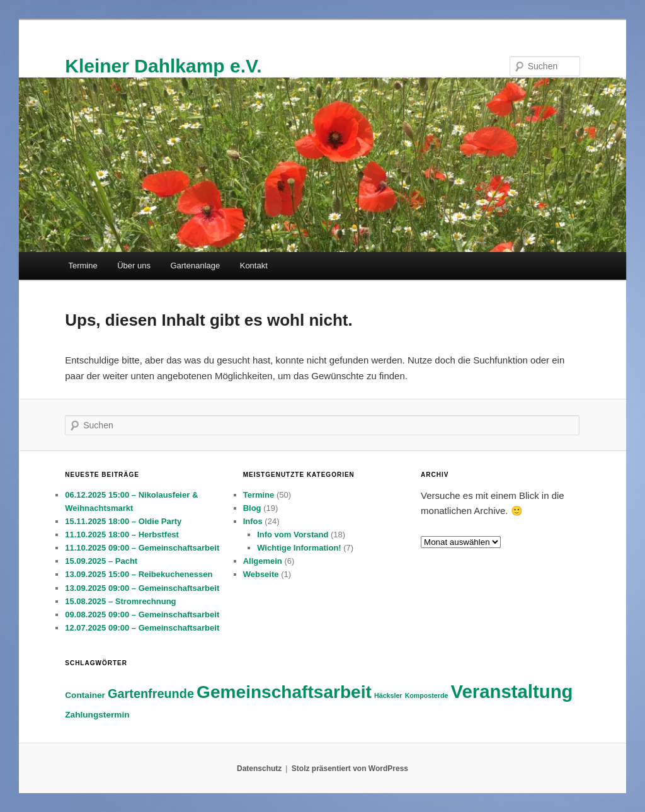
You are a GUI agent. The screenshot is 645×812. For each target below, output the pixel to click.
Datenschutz (259, 769)
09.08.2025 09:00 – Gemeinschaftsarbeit (142, 615)
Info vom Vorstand (293, 535)
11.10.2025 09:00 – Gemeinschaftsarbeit (142, 548)
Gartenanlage (195, 266)
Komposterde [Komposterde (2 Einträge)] (427, 695)
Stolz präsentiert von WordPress (350, 769)
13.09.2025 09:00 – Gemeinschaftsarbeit (142, 588)
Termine (83, 266)
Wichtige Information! (299, 548)
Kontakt (254, 266)
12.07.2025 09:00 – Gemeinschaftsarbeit (142, 628)
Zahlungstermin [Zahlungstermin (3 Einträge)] (97, 715)
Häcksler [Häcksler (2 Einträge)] (388, 695)
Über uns (134, 266)
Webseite (261, 574)
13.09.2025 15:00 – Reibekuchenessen (139, 574)
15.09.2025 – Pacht (101, 561)
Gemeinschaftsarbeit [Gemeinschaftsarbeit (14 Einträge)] (284, 692)
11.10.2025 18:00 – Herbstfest (122, 535)
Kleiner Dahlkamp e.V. (163, 66)
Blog (252, 508)
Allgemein (263, 561)
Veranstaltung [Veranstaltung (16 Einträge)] (512, 691)
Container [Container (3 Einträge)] (85, 695)
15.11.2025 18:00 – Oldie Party (123, 521)
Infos (253, 521)
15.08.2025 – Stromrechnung (120, 601)
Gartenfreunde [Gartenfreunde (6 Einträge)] (151, 694)
